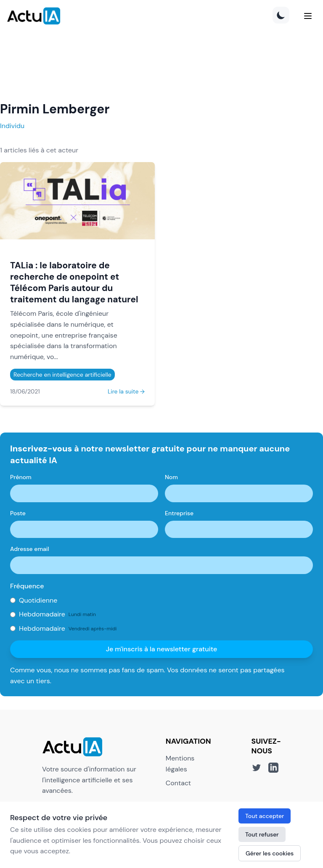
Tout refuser (262, 834)
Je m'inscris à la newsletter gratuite (162, 649)
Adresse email (30, 549)
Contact (178, 783)
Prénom (21, 477)
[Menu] (308, 16)
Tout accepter (265, 816)
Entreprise (179, 513)
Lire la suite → (126, 391)
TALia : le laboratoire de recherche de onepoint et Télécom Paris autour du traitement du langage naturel (74, 282)
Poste (18, 513)
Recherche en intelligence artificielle (62, 375)
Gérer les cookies (270, 853)
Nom (171, 477)
